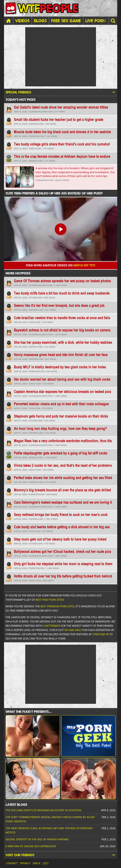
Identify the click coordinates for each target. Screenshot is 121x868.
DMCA (37, 863)
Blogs (40, 21)
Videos (22, 21)
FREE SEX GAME (66, 21)
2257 (46, 863)
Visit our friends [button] (61, 855)
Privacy (25, 863)
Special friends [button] (61, 92)
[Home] (8, 21)
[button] (113, 21)
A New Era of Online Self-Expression (31, 846)
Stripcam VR (100, 634)
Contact (12, 863)
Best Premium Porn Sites (57, 606)
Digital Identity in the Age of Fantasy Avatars (37, 839)
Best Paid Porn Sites (49, 600)
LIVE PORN (96, 21)
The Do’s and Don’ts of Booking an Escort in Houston (44, 810)
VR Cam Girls (73, 630)
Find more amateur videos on (60, 265)
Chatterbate (52, 626)
